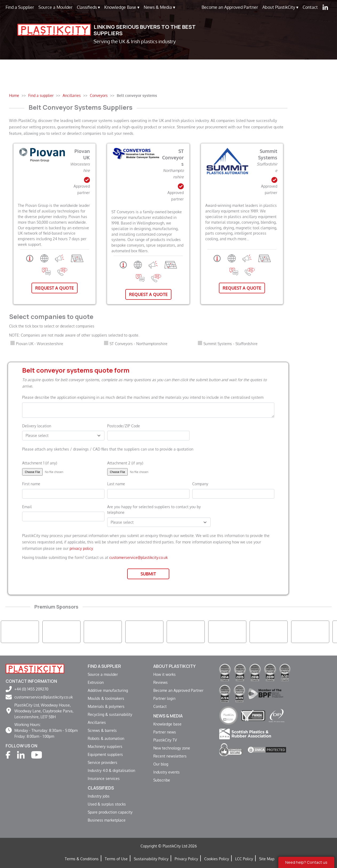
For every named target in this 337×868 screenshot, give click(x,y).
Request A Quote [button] (55, 288)
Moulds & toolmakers (106, 698)
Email (27, 507)
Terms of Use (116, 859)
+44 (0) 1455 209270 (31, 689)
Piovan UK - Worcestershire (40, 344)
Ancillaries (97, 722)
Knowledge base (167, 724)
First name (31, 484)
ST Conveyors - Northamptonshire (139, 344)
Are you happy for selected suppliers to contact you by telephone (154, 510)
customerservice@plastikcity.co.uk (139, 557)
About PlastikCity (280, 7)
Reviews (161, 682)
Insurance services (104, 778)
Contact (310, 7)
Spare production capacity (110, 812)
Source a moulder (103, 674)
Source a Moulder (55, 7)
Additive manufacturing (108, 690)
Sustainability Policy (151, 859)
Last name (116, 484)
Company (200, 484)
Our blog (161, 764)
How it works (165, 674)
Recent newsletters (170, 756)
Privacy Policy (186, 859)
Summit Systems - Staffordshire (230, 344)
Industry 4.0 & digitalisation (111, 770)
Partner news (165, 732)
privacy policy (81, 548)
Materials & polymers (106, 706)
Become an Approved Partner (230, 7)
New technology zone (172, 748)
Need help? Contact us (306, 862)
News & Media (159, 7)
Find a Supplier (20, 7)
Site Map (267, 859)
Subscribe (162, 780)
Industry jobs (99, 796)
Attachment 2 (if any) (125, 463)
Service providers (103, 762)
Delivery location (37, 426)
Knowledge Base (122, 7)
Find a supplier (104, 666)
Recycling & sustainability (110, 714)
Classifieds (88, 7)
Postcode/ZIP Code (124, 426)
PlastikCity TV (165, 740)
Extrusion (96, 682)
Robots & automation (106, 738)
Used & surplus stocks (107, 804)
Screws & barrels (102, 730)
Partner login (164, 698)
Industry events (167, 772)
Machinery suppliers (105, 746)
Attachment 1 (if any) (40, 463)
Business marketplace (107, 820)
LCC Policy (244, 859)
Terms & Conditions (82, 859)
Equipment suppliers (105, 754)
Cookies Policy (217, 859)
